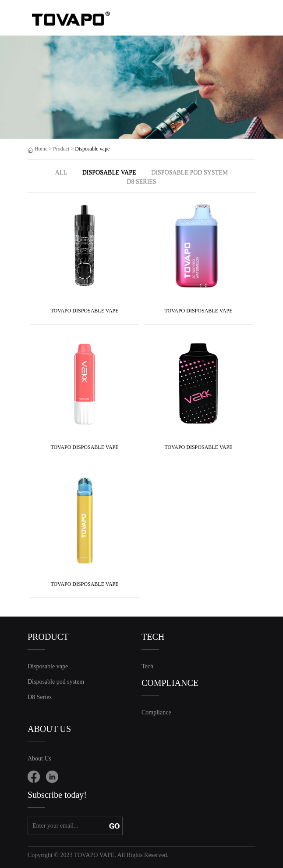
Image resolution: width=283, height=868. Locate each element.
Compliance (156, 712)
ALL (61, 172)
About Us (39, 759)
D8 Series (141, 181)
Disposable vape (109, 172)
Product (61, 149)
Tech (147, 666)
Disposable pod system (189, 172)
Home (41, 149)
